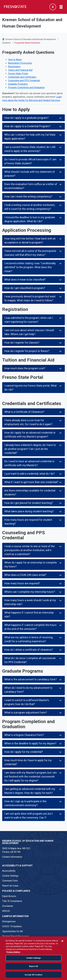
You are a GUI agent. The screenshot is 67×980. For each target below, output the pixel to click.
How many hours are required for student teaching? (33, 522)
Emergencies (9, 921)
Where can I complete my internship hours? (33, 592)
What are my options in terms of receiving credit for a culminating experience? (33, 639)
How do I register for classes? (33, 343)
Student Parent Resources (16, 936)
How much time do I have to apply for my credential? (33, 762)
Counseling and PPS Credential (24, 81)
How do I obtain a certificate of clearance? (33, 650)
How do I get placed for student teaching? (33, 503)
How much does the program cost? (33, 368)
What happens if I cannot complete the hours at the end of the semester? (33, 627)
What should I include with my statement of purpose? (33, 174)
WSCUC (6, 911)
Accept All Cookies (33, 976)
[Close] (62, 942)
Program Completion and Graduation (26, 88)
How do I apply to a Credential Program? (33, 126)
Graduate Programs (18, 84)
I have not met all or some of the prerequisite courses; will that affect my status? (33, 253)
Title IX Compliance (12, 901)
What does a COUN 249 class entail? (33, 575)
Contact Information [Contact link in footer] (12, 857)
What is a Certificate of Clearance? (33, 412)
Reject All (33, 968)
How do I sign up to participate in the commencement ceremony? (33, 803)
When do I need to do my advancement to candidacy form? (33, 690)
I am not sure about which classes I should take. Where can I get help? (33, 332)
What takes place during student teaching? (33, 511)
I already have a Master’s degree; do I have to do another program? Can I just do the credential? (33, 449)
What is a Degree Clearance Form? (33, 735)
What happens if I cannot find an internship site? (33, 615)
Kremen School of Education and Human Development (31, 39)
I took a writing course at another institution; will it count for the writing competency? (33, 207)
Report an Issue (10, 886)
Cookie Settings (10, 876)
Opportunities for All (12, 931)
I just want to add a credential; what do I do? (33, 474)
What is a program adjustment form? (33, 713)
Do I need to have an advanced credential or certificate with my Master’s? (33, 463)
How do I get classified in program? (33, 288)
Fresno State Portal (18, 74)
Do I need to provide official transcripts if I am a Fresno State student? (33, 161)
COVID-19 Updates (12, 926)
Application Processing (20, 63)
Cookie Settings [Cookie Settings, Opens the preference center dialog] (34, 959)
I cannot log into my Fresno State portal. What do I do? (33, 388)
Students (6, 43)
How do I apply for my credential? (33, 752)
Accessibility (9, 871)
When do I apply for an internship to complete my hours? (33, 564)
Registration (14, 67)
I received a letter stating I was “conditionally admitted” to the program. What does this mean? (33, 267)
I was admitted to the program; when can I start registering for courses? (33, 320)
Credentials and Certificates (22, 77)
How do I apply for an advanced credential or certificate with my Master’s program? (33, 435)
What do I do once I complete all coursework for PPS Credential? (33, 660)
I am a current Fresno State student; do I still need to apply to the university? (33, 149)
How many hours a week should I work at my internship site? (33, 602)
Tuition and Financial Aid (20, 70)
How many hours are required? (33, 583)
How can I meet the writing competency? (33, 196)
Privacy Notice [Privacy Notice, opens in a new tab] (13, 953)
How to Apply (15, 60)
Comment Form (10, 881)
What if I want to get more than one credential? (33, 482)
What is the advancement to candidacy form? (33, 679)
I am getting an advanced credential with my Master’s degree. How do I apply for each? (33, 791)
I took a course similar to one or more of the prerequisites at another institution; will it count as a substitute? (33, 550)
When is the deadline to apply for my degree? (33, 743)
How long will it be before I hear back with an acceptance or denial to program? (33, 240)
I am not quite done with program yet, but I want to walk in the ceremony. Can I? (33, 816)
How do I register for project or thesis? (33, 351)
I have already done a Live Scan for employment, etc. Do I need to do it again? (33, 422)
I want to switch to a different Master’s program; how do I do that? (33, 702)
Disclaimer (8, 906)
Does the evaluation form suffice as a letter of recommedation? (33, 186)
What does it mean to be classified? (33, 280)
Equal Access (9, 896)
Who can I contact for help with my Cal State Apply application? (33, 137)
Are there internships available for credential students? (33, 492)
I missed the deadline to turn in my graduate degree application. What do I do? (33, 219)
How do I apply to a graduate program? (33, 118)
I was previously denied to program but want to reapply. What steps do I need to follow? (33, 298)
